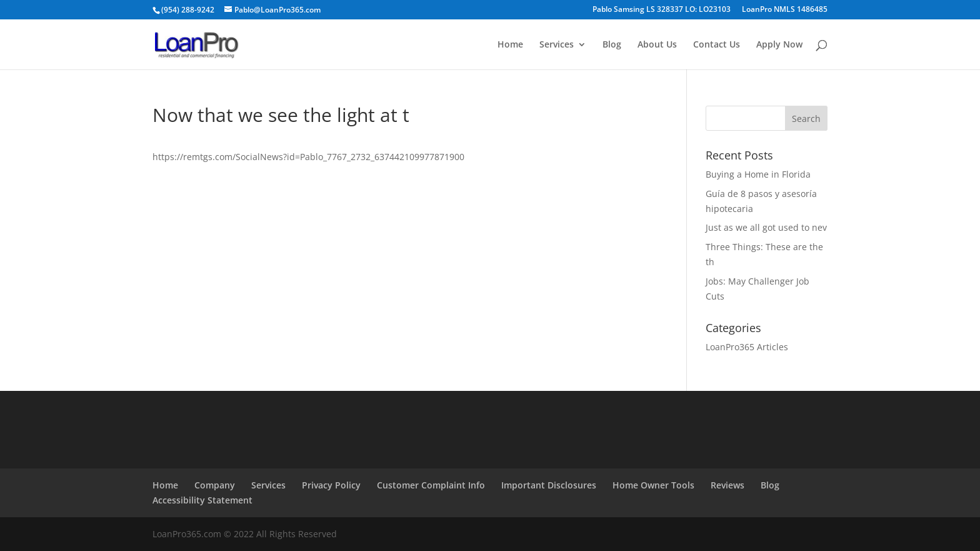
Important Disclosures (549, 485)
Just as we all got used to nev (766, 227)
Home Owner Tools (653, 485)
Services (557, 45)
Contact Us (717, 45)
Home (510, 45)
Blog (612, 45)
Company (215, 485)
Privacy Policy (331, 485)
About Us (657, 45)
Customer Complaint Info (431, 485)
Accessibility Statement (202, 500)
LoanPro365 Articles (747, 347)
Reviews (727, 485)
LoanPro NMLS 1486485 (785, 10)
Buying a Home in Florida (758, 174)
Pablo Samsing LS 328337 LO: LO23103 (662, 10)
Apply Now (779, 45)
